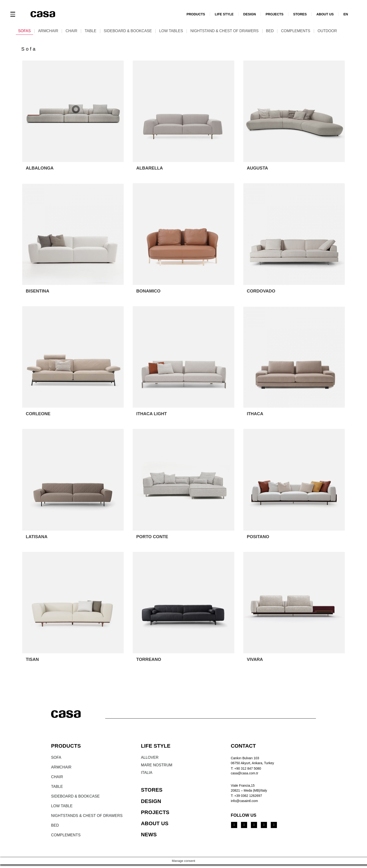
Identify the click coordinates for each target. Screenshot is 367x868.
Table (91, 31)
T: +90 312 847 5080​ (246, 771)
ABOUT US (325, 14)
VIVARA (256, 662)
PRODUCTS (196, 14)
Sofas (24, 31)
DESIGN (250, 14)
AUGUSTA (258, 168)
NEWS (149, 837)
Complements (296, 31)
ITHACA (256, 415)
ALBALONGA (41, 168)
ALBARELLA (151, 168)
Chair (71, 31)
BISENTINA (39, 292)
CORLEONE (39, 415)
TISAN (33, 662)
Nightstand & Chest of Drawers (225, 31)
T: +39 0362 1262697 (246, 798)
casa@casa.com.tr (245, 775)
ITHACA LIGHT (153, 415)
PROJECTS (274, 14)
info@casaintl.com (244, 803)
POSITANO (259, 538)
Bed (270, 31)
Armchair (48, 31)
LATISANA (38, 538)
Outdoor (327, 31)
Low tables (171, 31)
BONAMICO (149, 292)
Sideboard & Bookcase (128, 31)
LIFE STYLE (224, 14)
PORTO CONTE (153, 538)
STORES (300, 14)
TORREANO (150, 662)
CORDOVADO (262, 292)
